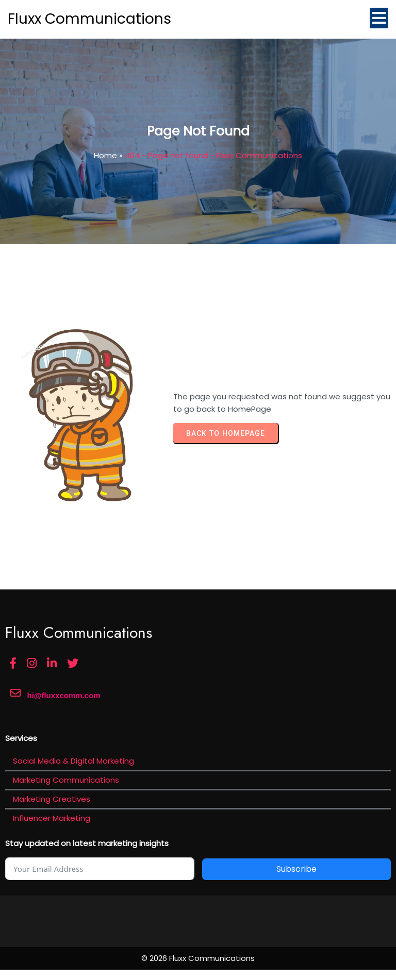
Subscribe (296, 869)
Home (105, 155)
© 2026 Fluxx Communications (198, 958)
